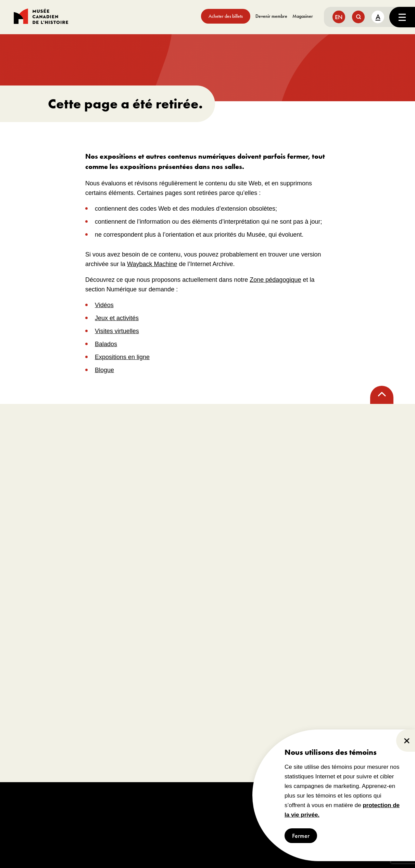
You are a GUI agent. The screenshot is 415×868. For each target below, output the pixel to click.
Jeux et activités (117, 318)
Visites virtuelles (117, 331)
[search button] (358, 17)
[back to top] (382, 395)
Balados (106, 344)
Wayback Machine (152, 264)
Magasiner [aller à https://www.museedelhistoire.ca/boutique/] (303, 16)
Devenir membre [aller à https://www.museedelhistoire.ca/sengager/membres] (271, 16)
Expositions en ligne (122, 357)
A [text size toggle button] (378, 17)
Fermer (301, 836)
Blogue (104, 370)
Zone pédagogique (275, 280)
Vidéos (104, 305)
